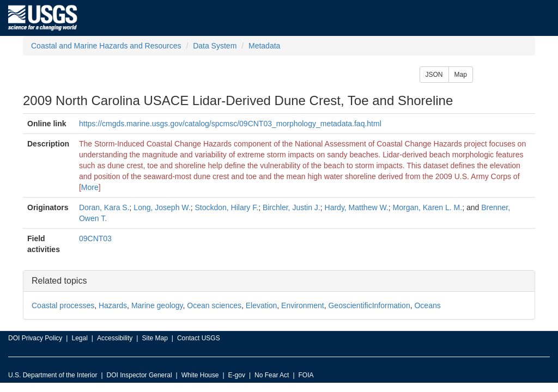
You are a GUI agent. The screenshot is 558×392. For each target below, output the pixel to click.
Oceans (427, 305)
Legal (79, 338)
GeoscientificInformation (369, 305)
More (90, 187)
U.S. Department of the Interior (53, 375)
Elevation (262, 305)
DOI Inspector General (139, 375)
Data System (215, 46)
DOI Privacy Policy (35, 338)
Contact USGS (199, 338)
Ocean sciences (214, 305)
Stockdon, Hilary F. (226, 207)
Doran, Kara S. (104, 207)
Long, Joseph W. (162, 207)
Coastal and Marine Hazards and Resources (106, 46)
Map (461, 75)
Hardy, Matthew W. (357, 207)
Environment (303, 305)
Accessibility (115, 338)
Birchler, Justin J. (292, 207)
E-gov (237, 375)
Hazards (113, 305)
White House (200, 375)
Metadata (264, 46)
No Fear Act (272, 375)
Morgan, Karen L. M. (428, 207)
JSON (434, 75)
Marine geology (157, 305)
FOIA (306, 375)
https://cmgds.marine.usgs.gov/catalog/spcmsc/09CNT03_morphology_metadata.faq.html (230, 124)
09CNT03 (95, 238)
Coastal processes (63, 305)
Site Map (154, 338)
